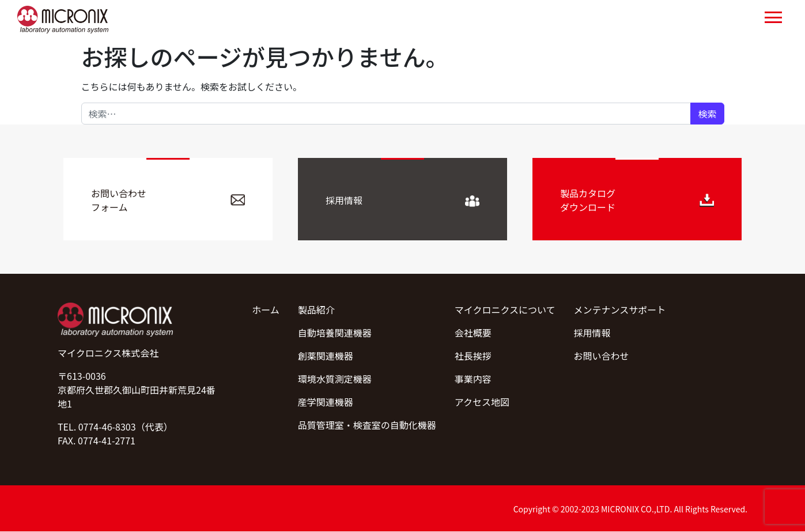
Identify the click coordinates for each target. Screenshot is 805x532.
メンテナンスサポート (620, 310)
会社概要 (473, 333)
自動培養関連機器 (335, 333)
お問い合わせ (602, 356)
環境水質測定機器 (335, 379)
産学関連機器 (326, 402)
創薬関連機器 (326, 356)
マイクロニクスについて (505, 310)
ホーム (266, 310)
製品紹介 (316, 310)
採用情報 (592, 333)
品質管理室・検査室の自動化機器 (367, 425)
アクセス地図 (482, 402)
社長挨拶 (473, 356)
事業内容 (473, 379)
